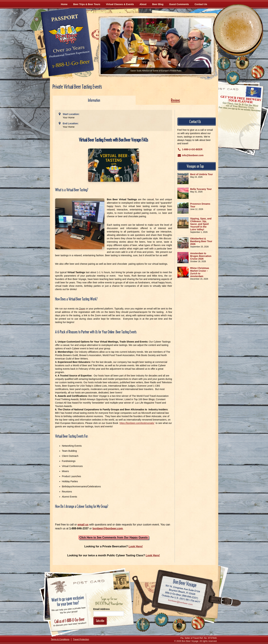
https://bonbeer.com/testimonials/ (137, 423)
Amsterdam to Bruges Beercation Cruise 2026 (201, 256)
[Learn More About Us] (257, 72)
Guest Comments (179, 4)
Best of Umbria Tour (202, 174)
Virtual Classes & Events (120, 4)
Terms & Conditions (60, 639)
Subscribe (100, 621)
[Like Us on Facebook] (224, 64)
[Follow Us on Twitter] (233, 78)
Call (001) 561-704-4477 (181, 599)
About (143, 4)
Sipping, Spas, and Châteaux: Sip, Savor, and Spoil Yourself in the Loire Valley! (201, 224)
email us (83, 525)
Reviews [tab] (176, 100)
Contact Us (201, 4)
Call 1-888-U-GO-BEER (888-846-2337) (182, 595)
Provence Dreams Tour (200, 205)
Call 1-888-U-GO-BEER (70, 65)
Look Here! (136, 546)
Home (64, 4)
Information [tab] (94, 100)
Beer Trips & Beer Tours (87, 4)
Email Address (102, 609)
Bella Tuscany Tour (201, 189)
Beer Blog (158, 4)
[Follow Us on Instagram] (242, 63)
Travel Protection (81, 639)
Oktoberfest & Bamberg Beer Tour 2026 (201, 241)
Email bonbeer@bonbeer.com (180, 603)
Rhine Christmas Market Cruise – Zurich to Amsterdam (200, 272)
